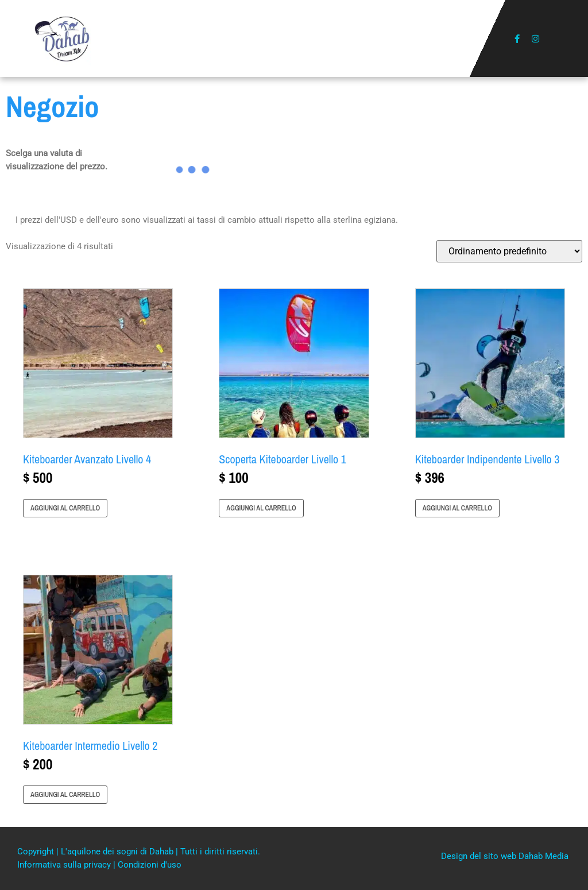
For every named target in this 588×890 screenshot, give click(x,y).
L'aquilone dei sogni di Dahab (118, 852)
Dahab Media (543, 856)
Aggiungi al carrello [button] (65, 508)
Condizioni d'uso (150, 865)
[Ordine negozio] (509, 251)
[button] (294, 39)
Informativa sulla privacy (65, 865)
